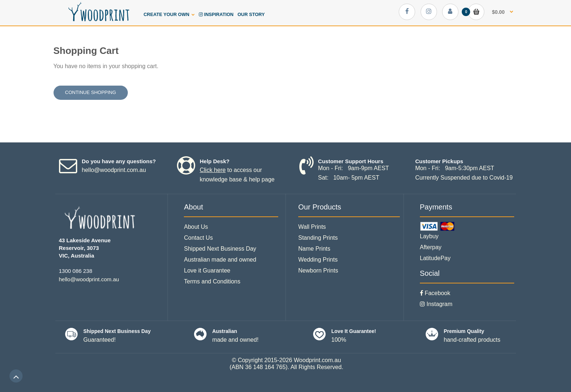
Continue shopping (91, 92)
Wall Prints (312, 227)
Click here (212, 170)
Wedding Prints (318, 260)
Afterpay (431, 247)
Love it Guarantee (207, 271)
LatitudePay (435, 258)
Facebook (435, 293)
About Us (196, 227)
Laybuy (429, 236)
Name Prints (314, 249)
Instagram (436, 304)
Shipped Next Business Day (220, 249)
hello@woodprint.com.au (114, 170)
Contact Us (198, 238)
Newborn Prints (318, 271)
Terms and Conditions (212, 281)
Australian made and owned (220, 260)
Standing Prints (318, 238)
